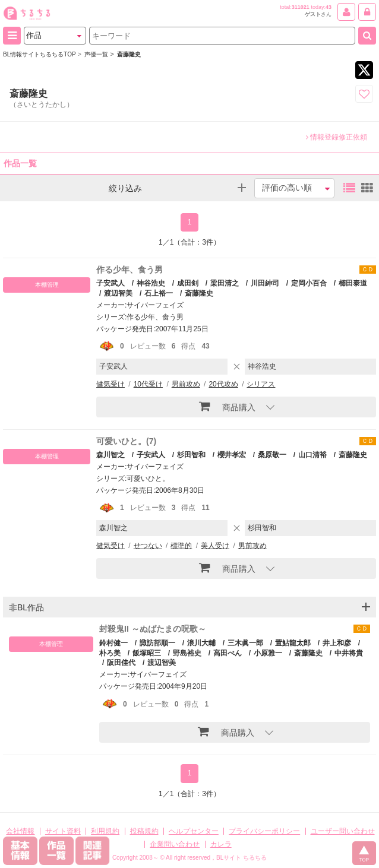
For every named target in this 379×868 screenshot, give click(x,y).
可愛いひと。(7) (126, 441)
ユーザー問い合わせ (343, 831)
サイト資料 (63, 831)
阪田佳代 (121, 663)
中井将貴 (349, 653)
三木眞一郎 (245, 643)
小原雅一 (268, 653)
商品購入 (227, 406)
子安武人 (110, 283)
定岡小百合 (309, 283)
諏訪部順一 (157, 643)
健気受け (110, 384)
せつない (148, 546)
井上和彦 (337, 643)
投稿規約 (144, 831)
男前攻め (186, 384)
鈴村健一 (113, 643)
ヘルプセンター (194, 831)
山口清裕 (312, 455)
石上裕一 (159, 293)
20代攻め (223, 384)
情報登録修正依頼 (337, 137)
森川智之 (110, 455)
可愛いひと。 (148, 479)
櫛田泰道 (353, 283)
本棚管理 (47, 285)
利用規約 (105, 831)
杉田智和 (191, 455)
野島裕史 (187, 653)
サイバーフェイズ (155, 305)
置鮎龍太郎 (293, 643)
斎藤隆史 (199, 293)
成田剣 (188, 283)
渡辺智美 (118, 293)
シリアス (261, 384)
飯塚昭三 (147, 653)
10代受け (148, 384)
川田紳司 (265, 283)
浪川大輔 (201, 643)
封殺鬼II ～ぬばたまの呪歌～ (153, 629)
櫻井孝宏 (232, 455)
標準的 (181, 546)
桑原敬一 (272, 455)
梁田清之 (225, 283)
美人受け (215, 546)
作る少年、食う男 (130, 270)
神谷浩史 (151, 283)
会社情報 (20, 831)
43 (329, 7)
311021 (301, 7)
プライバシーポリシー (264, 831)
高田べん (228, 653)
